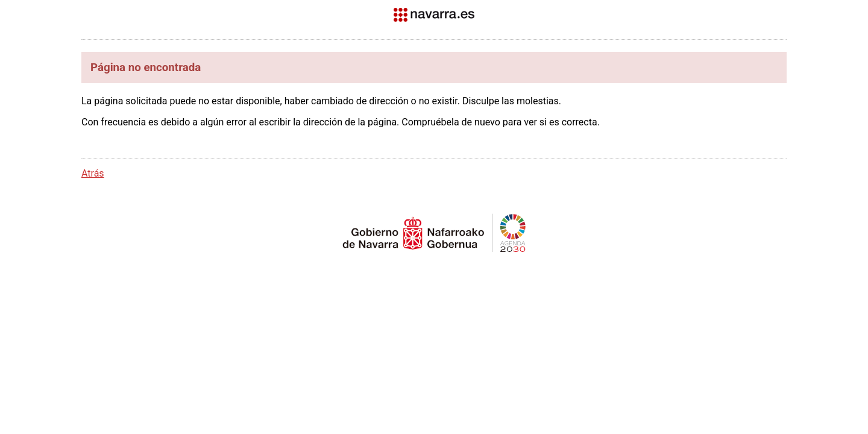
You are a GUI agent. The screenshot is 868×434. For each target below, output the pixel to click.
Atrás (93, 173)
